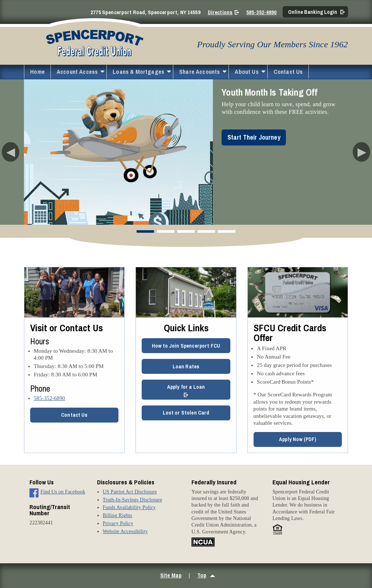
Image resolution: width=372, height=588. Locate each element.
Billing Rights (118, 515)
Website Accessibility (125, 531)
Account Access (77, 72)
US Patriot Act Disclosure (130, 492)
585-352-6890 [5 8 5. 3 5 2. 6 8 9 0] (49, 398)
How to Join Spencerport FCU (186, 346)
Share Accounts (199, 72)
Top (202, 575)
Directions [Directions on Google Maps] (220, 12)
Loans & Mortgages (138, 72)
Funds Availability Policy (129, 507)
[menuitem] (37, 72)
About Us (246, 72)
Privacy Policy (118, 523)
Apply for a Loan (186, 387)
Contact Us (288, 72)
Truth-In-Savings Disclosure (133, 500)
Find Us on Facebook (63, 492)
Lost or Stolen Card (186, 413)
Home (37, 72)
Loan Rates (186, 366)
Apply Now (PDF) (298, 439)
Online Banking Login (313, 12)
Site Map (171, 575)
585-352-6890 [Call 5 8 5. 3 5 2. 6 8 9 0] (262, 12)
